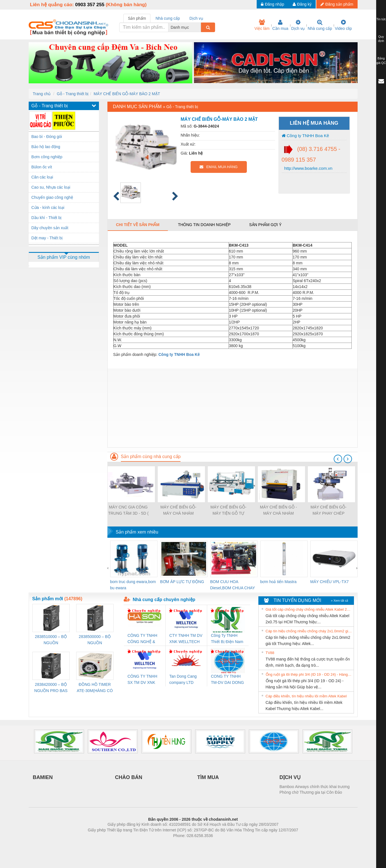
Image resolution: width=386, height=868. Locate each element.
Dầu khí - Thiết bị (47, 218)
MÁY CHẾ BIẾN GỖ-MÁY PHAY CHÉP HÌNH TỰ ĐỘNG (329, 511)
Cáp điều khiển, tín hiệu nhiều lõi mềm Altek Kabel (306, 696)
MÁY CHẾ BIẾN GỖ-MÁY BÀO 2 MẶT (127, 94)
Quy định (381, 39)
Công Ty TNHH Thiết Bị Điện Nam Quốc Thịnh (227, 639)
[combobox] (199, 27)
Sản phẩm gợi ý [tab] (265, 225)
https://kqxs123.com (220, 844)
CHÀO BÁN (129, 777)
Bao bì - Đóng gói (47, 137)
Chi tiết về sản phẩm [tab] (138, 225)
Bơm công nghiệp (47, 157)
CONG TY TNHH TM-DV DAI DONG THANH (227, 680)
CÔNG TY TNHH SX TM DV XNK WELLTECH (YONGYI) (143, 680)
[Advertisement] (232, 408)
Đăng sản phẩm (337, 4)
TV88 (270, 653)
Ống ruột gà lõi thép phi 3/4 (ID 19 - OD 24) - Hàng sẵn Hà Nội (309, 674)
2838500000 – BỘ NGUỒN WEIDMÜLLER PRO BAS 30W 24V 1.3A (95, 640)
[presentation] (338, 459)
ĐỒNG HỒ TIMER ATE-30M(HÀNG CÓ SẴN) (95, 688)
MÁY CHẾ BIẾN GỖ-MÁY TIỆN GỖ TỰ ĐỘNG (229, 511)
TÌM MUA (208, 777)
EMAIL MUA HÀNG (219, 167)
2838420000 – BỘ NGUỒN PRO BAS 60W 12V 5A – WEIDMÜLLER (51, 688)
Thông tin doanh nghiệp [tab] (204, 225)
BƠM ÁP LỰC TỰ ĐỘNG (182, 582)
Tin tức (381, 19)
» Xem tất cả (340, 601)
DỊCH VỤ (290, 777)
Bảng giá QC (381, 61)
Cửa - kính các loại (48, 207)
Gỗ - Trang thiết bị (73, 94)
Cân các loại (42, 177)
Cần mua (280, 25)
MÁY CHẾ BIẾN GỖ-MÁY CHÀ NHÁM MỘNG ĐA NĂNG (179, 511)
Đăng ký (302, 4)
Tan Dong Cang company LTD (183, 679)
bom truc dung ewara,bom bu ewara (133, 585)
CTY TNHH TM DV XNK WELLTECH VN (186, 639)
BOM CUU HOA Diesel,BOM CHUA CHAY (233, 585)
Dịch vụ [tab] (196, 18)
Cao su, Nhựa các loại (51, 187)
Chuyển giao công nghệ (52, 197)
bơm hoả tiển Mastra (278, 582)
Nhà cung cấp (320, 25)
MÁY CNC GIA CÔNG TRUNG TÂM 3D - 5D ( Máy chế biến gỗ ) (128, 511)
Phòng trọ (157, 844)
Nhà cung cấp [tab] (168, 18)
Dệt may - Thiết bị (47, 238)
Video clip (343, 25)
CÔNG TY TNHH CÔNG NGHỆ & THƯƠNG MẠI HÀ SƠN (144, 639)
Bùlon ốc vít (42, 167)
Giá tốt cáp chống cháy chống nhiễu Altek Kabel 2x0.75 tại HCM (309, 609)
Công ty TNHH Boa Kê (305, 136)
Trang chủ (42, 94)
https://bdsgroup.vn (186, 844)
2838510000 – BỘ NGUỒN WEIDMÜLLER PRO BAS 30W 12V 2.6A (51, 640)
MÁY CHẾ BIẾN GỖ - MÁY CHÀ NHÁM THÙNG (279, 511)
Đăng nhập (273, 4)
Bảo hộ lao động (46, 147)
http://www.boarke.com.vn (308, 168)
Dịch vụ (298, 25)
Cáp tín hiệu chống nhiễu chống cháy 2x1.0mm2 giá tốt (309, 631)
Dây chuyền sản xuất (50, 228)
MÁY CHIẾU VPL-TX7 (330, 582)
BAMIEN (43, 777)
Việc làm (262, 25)
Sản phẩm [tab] (137, 18)
